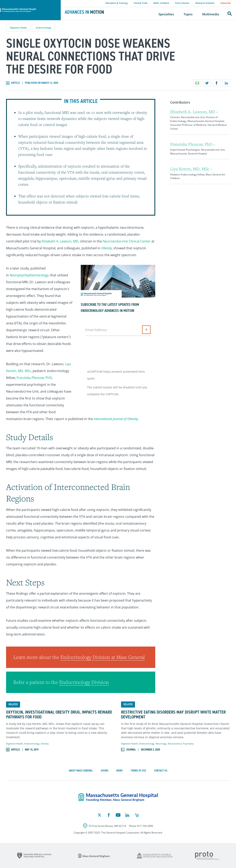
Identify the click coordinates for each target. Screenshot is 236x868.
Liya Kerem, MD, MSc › (191, 169)
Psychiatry (188, 744)
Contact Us (161, 771)
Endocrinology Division (84, 682)
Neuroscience (175, 744)
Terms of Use (138, 771)
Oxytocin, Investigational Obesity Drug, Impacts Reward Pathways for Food (59, 715)
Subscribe (226, 3)
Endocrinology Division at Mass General (103, 657)
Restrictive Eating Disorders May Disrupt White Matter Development (173, 715)
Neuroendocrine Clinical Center (127, 241)
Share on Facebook (217, 83)
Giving (105, 771)
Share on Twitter (207, 83)
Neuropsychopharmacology (29, 275)
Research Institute (205, 3)
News (120, 771)
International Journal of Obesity (116, 419)
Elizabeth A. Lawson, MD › (194, 112)
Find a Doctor (182, 3)
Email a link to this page (197, 83)
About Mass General (81, 771)
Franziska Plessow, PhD (34, 378)
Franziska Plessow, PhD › (192, 144)
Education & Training (116, 3)
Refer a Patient (161, 3)
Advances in (84, 12)
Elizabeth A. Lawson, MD (60, 241)
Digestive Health (18, 28)
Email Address (96, 330)
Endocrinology (44, 28)
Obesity (106, 248)
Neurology (161, 744)
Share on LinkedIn (226, 83)
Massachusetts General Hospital (25, 2)
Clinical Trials (140, 3)
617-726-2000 (145, 826)
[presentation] (117, 351)
